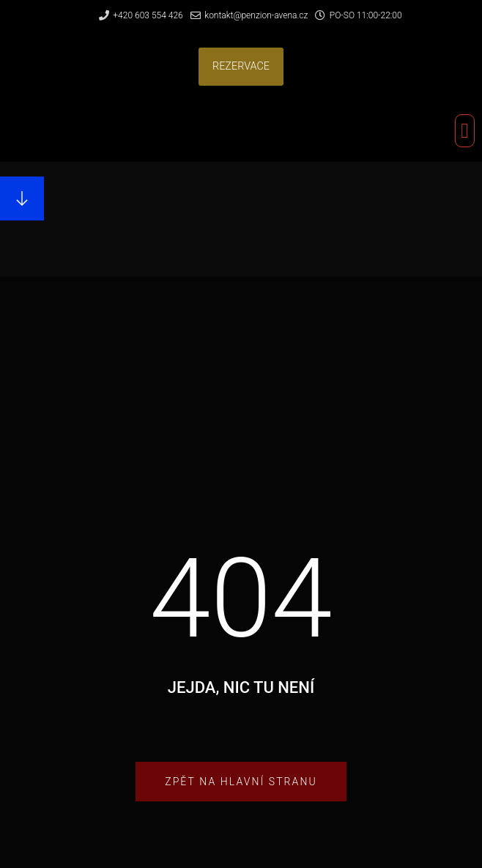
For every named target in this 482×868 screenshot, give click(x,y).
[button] (241, 67)
